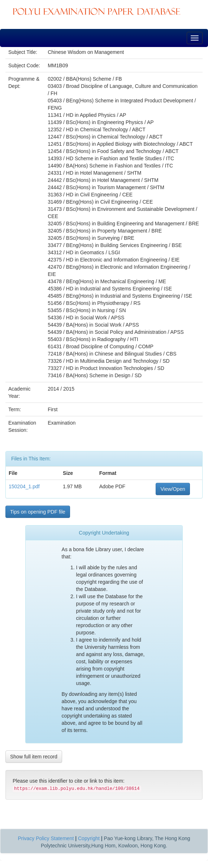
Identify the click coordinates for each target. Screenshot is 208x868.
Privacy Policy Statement (46, 838)
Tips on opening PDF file (38, 512)
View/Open (173, 489)
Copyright (89, 838)
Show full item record (34, 757)
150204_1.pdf (24, 486)
